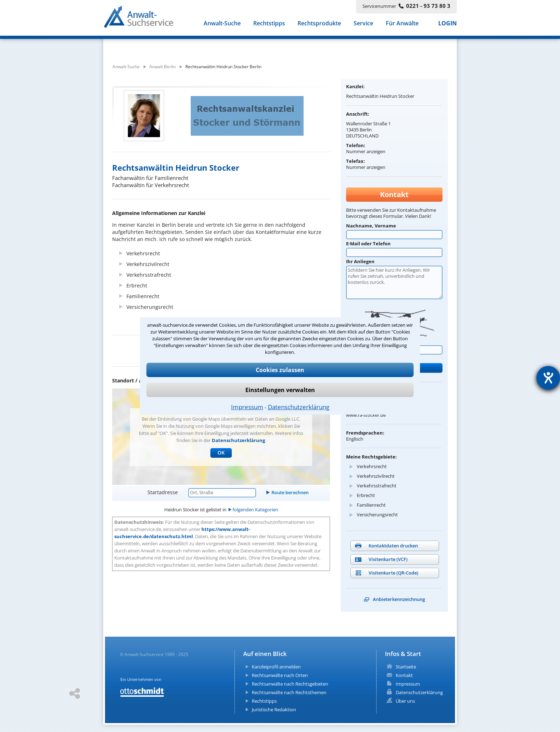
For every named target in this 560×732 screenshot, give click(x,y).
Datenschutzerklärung (299, 407)
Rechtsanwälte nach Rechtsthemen (289, 692)
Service (363, 24)
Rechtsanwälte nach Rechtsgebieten (290, 684)
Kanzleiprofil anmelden (276, 667)
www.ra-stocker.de (366, 415)
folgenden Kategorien (255, 510)
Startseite (406, 667)
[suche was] (168, 46)
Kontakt (404, 675)
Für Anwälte (402, 24)
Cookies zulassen (280, 370)
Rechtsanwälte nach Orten (280, 675)
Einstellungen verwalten (280, 390)
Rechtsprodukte (319, 24)
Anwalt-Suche (222, 24)
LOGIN (447, 24)
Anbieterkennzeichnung (399, 599)
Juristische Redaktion (274, 710)
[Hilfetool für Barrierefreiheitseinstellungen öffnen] (548, 378)
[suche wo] (299, 46)
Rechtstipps (269, 24)
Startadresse (163, 492)
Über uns (405, 701)
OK (221, 453)
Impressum (247, 407)
